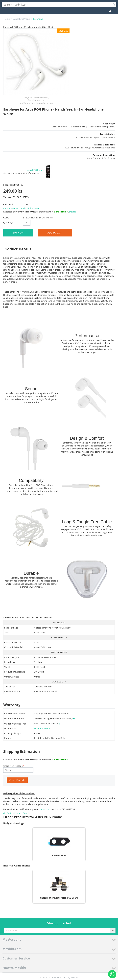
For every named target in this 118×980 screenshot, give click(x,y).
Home (7, 19)
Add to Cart (55, 233)
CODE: (6, 218)
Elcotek (74, 978)
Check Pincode (17, 780)
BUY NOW (18, 233)
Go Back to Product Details (16, 813)
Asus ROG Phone (22, 19)
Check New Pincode (13, 766)
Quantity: (8, 223)
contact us (44, 809)
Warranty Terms (42, 728)
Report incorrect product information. (22, 208)
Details (72, 212)
